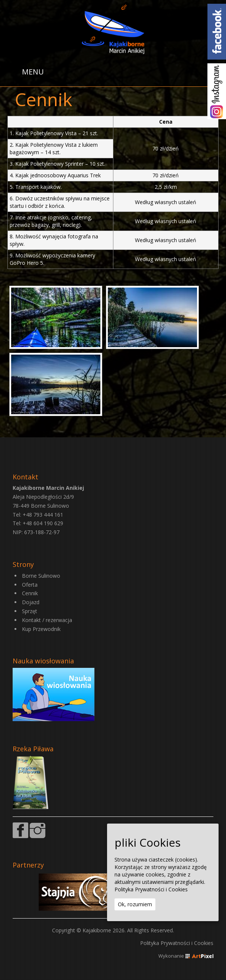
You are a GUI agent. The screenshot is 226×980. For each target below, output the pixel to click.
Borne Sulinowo (41, 576)
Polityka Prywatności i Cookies (177, 943)
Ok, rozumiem (135, 904)
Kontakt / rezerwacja (47, 620)
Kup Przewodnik (41, 629)
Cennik (30, 593)
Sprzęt (30, 611)
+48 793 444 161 (43, 515)
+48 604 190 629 (43, 523)
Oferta (30, 585)
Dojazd (31, 602)
